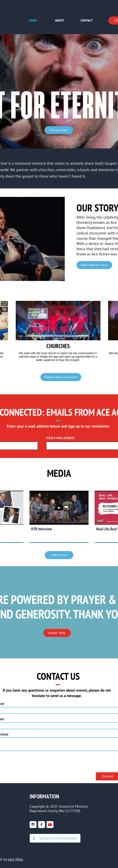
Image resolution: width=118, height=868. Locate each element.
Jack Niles (16, 859)
